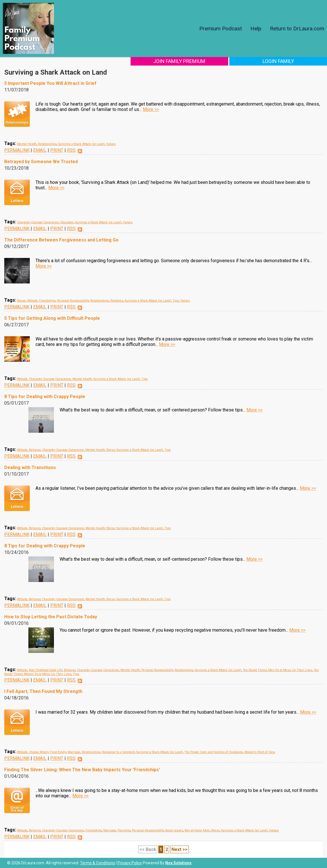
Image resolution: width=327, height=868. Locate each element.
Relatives (117, 301)
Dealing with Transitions (30, 467)
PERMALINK (17, 150)
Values (111, 144)
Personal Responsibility (73, 301)
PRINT (57, 150)
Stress (111, 450)
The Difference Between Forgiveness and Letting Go (61, 240)
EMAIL (40, 150)
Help (256, 29)
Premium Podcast (221, 29)
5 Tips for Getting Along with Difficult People (52, 318)
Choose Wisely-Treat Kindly (48, 752)
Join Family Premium (213, 61)
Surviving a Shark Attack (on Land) (81, 144)
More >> (151, 109)
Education (67, 222)
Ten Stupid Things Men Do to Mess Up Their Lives (277, 670)
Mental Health (27, 144)
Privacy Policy (130, 863)
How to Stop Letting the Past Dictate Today (51, 617)
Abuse (21, 301)
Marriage (74, 752)
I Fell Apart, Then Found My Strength (43, 691)
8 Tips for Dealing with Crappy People (45, 397)
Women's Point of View (260, 752)
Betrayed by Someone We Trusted (41, 162)
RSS (71, 150)
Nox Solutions (178, 863)
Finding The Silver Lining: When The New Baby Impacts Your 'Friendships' (82, 770)
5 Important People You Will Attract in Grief (50, 83)
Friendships (47, 301)
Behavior (35, 450)
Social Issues (174, 830)
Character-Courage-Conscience (38, 222)
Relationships (47, 144)
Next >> (180, 849)
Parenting (124, 830)
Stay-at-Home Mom (197, 830)
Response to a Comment (118, 752)
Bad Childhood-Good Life (46, 670)
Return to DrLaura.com (297, 29)
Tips (176, 301)
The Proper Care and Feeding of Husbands (214, 752)
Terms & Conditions (98, 863)
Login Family (289, 61)
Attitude (33, 301)
